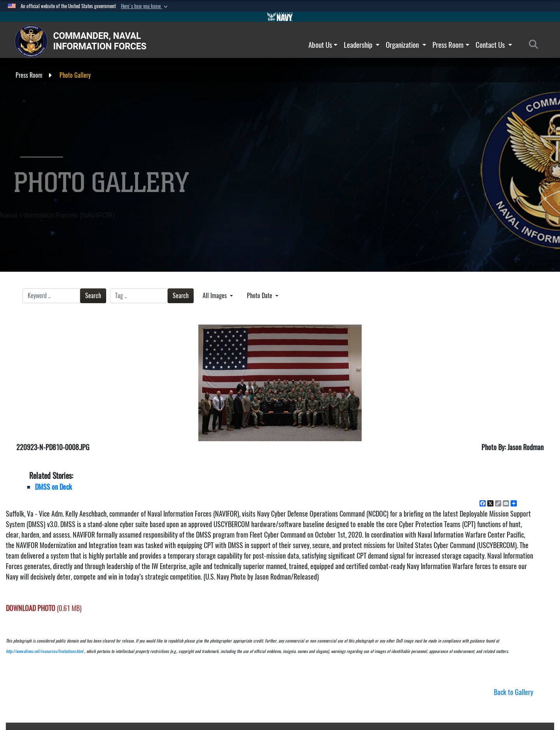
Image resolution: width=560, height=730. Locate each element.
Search (93, 296)
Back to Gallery (514, 692)
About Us (323, 45)
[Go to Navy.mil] (280, 17)
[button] (145, 6)
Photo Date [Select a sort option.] (260, 296)
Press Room (451, 45)
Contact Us (494, 45)
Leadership (362, 45)
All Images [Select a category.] (215, 296)
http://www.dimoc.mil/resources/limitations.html (45, 651)
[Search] (536, 45)
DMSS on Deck (53, 487)
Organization (406, 45)
